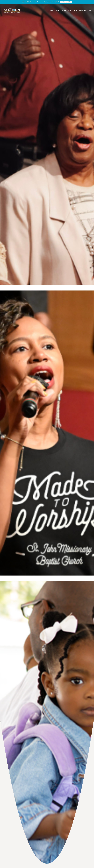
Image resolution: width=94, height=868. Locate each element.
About (52, 10)
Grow (70, 10)
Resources (83, 10)
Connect (63, 10)
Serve (75, 10)
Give (57, 10)
